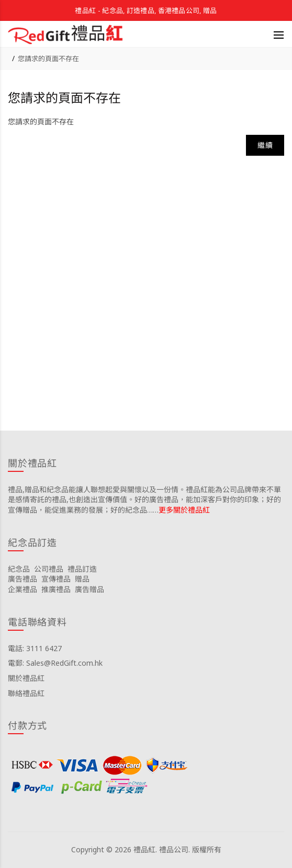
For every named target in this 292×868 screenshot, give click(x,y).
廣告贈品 (89, 589)
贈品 (82, 579)
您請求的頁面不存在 (48, 59)
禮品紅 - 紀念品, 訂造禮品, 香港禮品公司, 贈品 (146, 10)
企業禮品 (23, 589)
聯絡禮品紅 (26, 693)
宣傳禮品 (56, 579)
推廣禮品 (56, 589)
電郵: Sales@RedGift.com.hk (55, 663)
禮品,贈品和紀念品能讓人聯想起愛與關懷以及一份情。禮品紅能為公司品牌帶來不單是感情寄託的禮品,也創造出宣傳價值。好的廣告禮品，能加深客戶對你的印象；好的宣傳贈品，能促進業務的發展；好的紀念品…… (144, 500)
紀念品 (19, 569)
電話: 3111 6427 (35, 648)
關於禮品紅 (26, 678)
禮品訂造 (82, 569)
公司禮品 (49, 569)
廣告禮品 (23, 579)
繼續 (265, 145)
